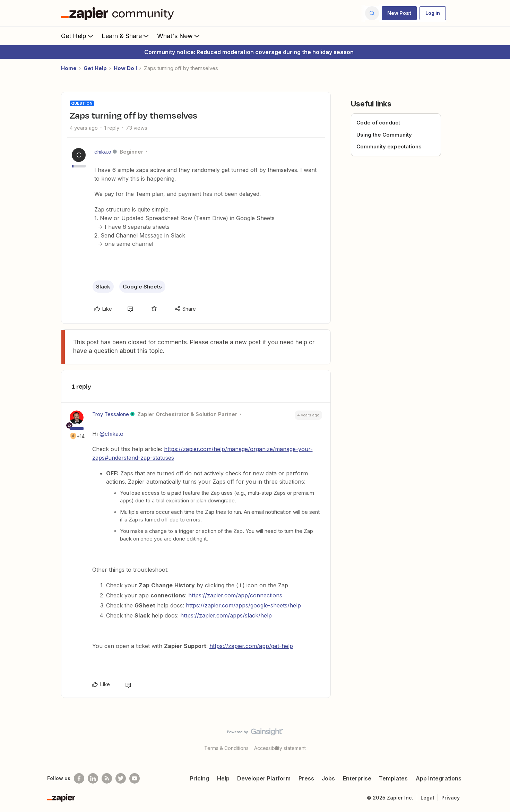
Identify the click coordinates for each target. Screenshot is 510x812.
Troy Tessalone (111, 414)
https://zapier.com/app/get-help (251, 646)
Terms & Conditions (226, 748)
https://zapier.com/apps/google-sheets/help (243, 605)
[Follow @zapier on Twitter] (121, 778)
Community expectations (389, 146)
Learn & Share (126, 36)
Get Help (78, 36)
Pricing (200, 778)
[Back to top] (496, 738)
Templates (393, 778)
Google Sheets (142, 287)
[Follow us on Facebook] (79, 778)
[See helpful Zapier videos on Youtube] (135, 778)
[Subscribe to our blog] (107, 778)
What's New (179, 36)
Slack (103, 287)
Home (69, 68)
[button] (399, 13)
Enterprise (357, 778)
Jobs (328, 778)
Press (306, 778)
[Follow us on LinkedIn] (93, 778)
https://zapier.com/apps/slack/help (226, 615)
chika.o (103, 152)
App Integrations (439, 778)
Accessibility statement (280, 748)
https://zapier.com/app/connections (235, 595)
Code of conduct (378, 123)
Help (223, 778)
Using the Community (384, 135)
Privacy (451, 798)
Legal (427, 798)
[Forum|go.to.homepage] (119, 13)
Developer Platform (264, 778)
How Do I (125, 68)
